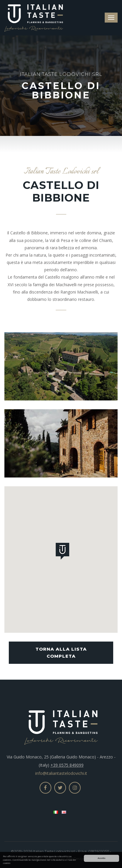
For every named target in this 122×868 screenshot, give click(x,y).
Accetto (101, 858)
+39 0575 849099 (67, 765)
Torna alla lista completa (61, 653)
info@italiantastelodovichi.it (61, 773)
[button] (64, 552)
